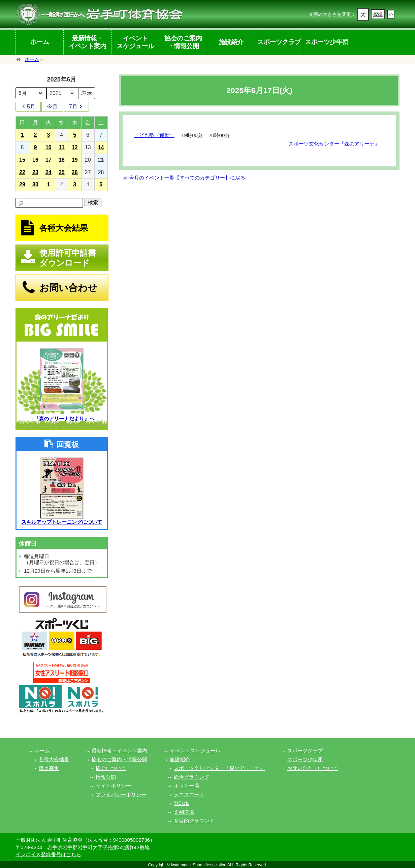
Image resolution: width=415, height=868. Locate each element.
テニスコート (189, 794)
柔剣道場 (184, 812)
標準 (378, 14)
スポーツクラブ (279, 42)
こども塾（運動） (154, 135)
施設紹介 (231, 42)
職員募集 (49, 768)
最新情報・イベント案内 (87, 42)
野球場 (181, 803)
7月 (76, 107)
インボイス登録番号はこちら (48, 854)
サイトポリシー (113, 786)
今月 (52, 107)
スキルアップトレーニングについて (62, 522)
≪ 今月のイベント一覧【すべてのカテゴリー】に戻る (184, 178)
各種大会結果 (54, 759)
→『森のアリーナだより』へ (61, 419)
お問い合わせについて (313, 768)
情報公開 (106, 777)
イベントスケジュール (135, 42)
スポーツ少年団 (327, 42)
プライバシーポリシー (121, 794)
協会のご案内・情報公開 (183, 42)
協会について (111, 768)
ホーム (40, 42)
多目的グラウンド (194, 821)
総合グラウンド (191, 777)
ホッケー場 (186, 786)
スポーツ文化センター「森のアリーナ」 (219, 768)
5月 (28, 107)
